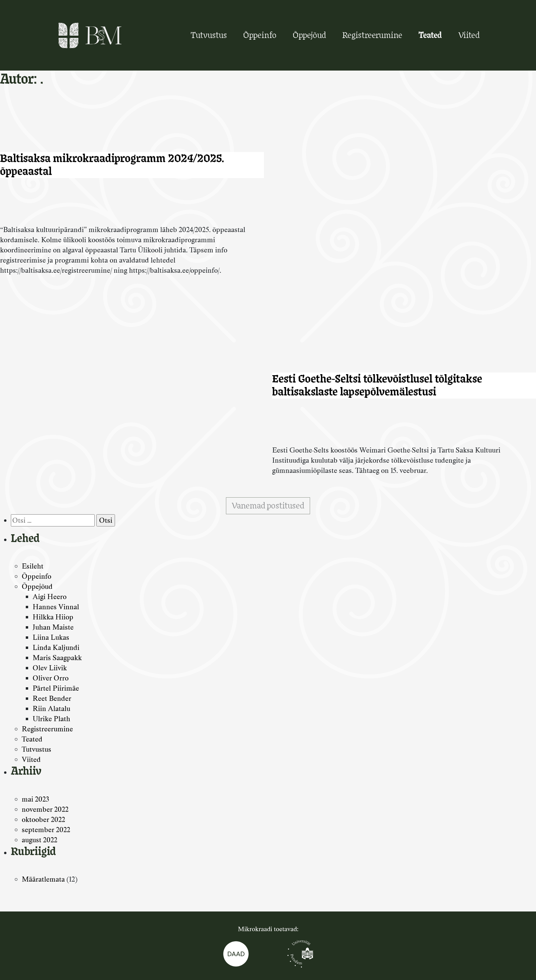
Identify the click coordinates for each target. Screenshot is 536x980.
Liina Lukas (51, 637)
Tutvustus (209, 35)
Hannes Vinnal (56, 607)
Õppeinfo (260, 35)
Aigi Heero (50, 597)
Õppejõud (309, 35)
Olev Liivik (50, 668)
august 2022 (40, 840)
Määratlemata (43, 879)
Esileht (33, 566)
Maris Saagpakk (57, 658)
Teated (430, 35)
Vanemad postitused (268, 506)
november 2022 (45, 809)
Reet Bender (52, 698)
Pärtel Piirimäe (56, 688)
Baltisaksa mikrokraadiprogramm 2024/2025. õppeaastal (112, 165)
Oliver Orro (51, 678)
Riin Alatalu (51, 708)
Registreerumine (372, 35)
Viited (469, 35)
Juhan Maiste (53, 627)
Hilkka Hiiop (53, 617)
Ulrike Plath (51, 719)
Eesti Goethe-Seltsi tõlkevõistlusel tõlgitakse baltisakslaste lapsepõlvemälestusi (377, 385)
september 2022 (46, 830)
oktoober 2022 (43, 819)
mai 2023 (35, 799)
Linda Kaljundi (56, 647)
